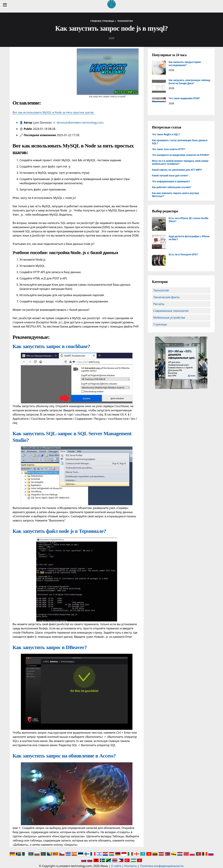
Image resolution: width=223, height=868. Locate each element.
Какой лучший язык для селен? (170, 176)
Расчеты (159, 304)
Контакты (131, 866)
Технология (161, 290)
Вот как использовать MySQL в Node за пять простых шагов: (53, 112)
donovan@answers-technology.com (80, 123)
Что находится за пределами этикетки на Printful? (181, 155)
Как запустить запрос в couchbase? (51, 346)
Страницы (160, 324)
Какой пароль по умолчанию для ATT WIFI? (177, 170)
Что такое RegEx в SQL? (166, 134)
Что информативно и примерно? (171, 181)
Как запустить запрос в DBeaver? (50, 647)
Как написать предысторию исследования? (185, 64)
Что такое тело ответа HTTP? (169, 149)
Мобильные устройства (169, 318)
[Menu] (5, 5)
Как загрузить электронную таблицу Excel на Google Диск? (189, 82)
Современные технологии (171, 311)
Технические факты (166, 297)
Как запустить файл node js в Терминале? (59, 531)
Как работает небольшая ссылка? (172, 187)
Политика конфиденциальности (162, 866)
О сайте (116, 866)
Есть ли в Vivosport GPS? (183, 254)
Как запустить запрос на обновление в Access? (64, 756)
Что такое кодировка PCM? (184, 98)
